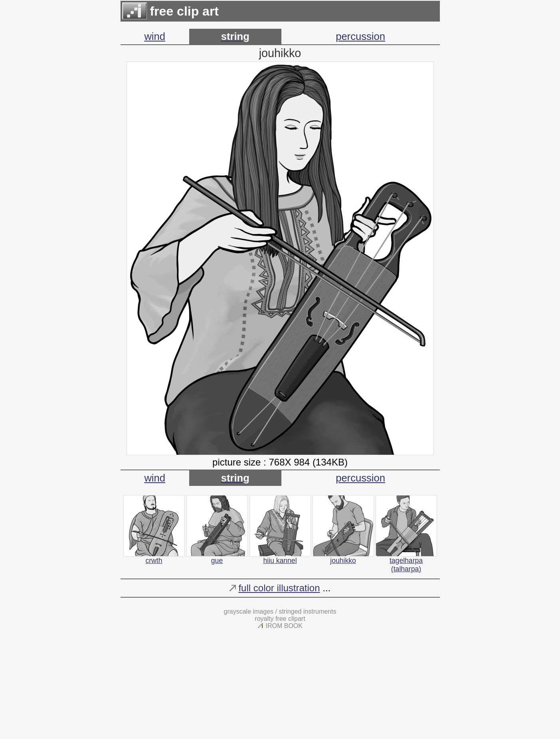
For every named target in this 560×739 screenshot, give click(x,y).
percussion (360, 36)
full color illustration (279, 588)
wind (155, 36)
